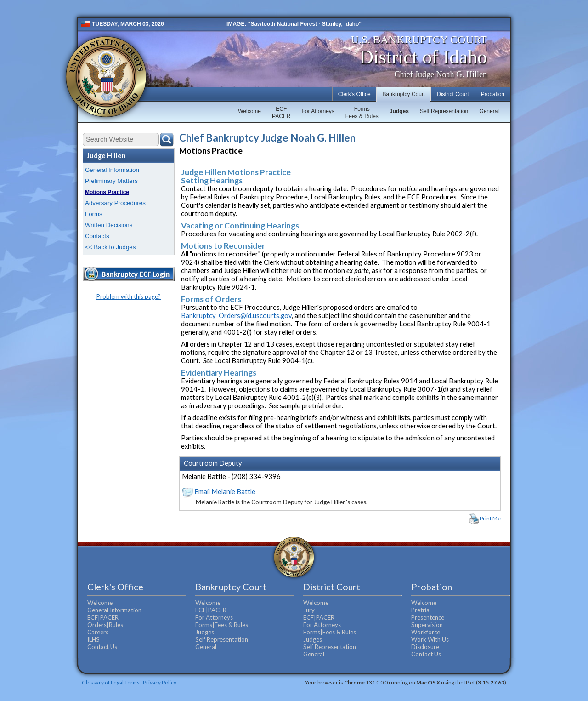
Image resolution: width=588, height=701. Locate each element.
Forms (94, 214)
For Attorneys (318, 111)
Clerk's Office (354, 94)
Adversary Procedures (115, 203)
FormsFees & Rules (362, 113)
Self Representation (444, 111)
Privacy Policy (160, 682)
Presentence (428, 617)
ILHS (93, 639)
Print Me (490, 518)
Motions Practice (107, 192)
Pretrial (421, 610)
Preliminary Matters (111, 181)
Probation (493, 94)
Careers (98, 632)
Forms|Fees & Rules (222, 625)
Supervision (427, 625)
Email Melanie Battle (225, 492)
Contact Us (102, 647)
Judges (399, 111)
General (489, 111)
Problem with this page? (129, 296)
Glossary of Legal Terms (111, 682)
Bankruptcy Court (404, 94)
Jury (309, 610)
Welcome (249, 111)
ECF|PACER (103, 617)
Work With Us (430, 639)
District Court (453, 94)
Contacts (97, 236)
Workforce (426, 632)
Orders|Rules (105, 625)
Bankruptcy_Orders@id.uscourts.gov (236, 316)
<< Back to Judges (110, 247)
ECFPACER (281, 113)
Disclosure (425, 647)
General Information (112, 170)
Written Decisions (109, 225)
